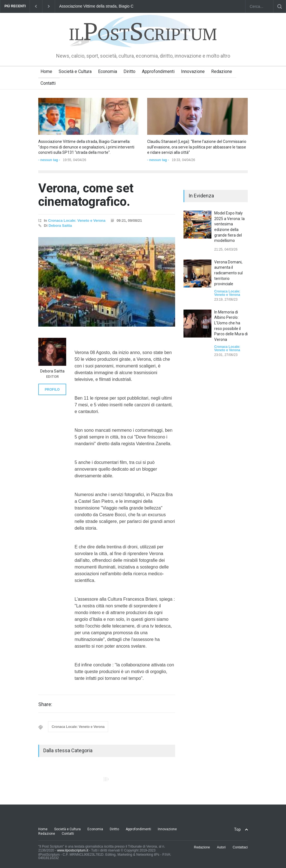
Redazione (222, 71)
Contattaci (240, 847)
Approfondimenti (158, 71)
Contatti (48, 83)
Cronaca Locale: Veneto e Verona (77, 220)
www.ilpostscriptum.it (72, 850)
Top (237, 829)
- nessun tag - (49, 160)
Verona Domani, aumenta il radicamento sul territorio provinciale (228, 273)
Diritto (129, 71)
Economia (108, 71)
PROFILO (52, 390)
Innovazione (193, 71)
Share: (45, 704)
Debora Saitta (60, 226)
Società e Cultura (75, 71)
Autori (221, 847)
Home (46, 71)
